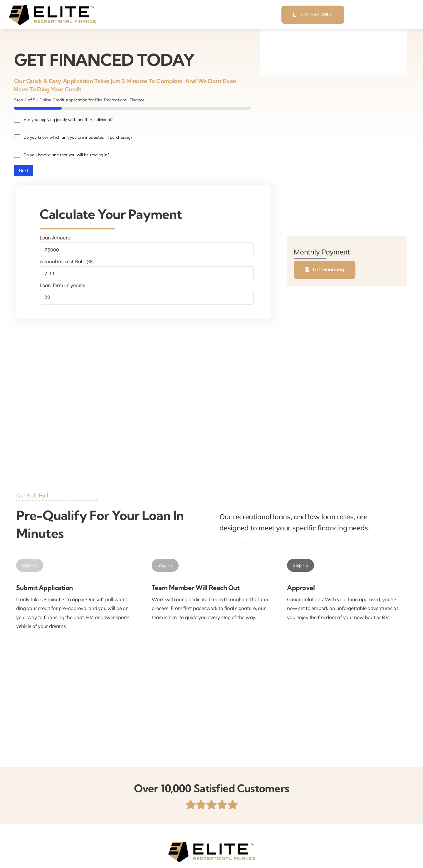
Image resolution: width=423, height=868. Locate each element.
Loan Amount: (56, 238)
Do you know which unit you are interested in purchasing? (78, 137)
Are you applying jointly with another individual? (68, 120)
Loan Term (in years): (62, 285)
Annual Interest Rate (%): (67, 262)
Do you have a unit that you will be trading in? (66, 155)
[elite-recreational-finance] (52, 7)
